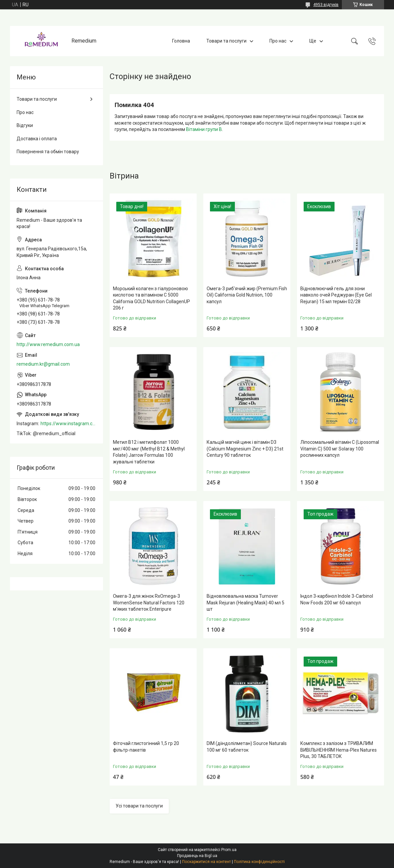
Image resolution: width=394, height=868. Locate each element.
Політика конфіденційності (259, 862)
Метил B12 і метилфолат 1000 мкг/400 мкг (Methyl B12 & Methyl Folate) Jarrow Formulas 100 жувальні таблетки (149, 452)
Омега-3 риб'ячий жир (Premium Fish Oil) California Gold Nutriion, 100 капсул (247, 295)
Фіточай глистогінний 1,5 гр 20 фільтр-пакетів (146, 747)
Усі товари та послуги (139, 806)
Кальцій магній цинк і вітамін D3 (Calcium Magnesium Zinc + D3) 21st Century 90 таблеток (245, 449)
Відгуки (25, 125)
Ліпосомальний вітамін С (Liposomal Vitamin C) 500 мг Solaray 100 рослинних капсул (340, 449)
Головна (181, 41)
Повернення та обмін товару (48, 152)
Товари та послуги (226, 41)
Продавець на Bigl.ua (197, 856)
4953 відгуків (326, 5)
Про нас (278, 41)
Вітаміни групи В (204, 129)
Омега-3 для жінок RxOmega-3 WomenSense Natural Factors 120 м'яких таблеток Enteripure (149, 603)
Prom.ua (229, 850)
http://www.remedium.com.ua (48, 344)
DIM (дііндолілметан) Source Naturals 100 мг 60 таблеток (247, 747)
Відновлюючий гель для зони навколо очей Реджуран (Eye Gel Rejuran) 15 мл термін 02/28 (336, 295)
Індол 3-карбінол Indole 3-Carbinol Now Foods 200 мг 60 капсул (337, 599)
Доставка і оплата (37, 139)
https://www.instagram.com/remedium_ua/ (68, 424)
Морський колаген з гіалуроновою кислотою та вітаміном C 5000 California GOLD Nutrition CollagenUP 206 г (151, 298)
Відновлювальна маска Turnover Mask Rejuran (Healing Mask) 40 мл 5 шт (246, 603)
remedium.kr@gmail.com (43, 364)
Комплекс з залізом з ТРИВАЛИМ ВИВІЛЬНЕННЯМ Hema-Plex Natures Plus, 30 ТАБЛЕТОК (339, 750)
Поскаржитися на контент (206, 862)
